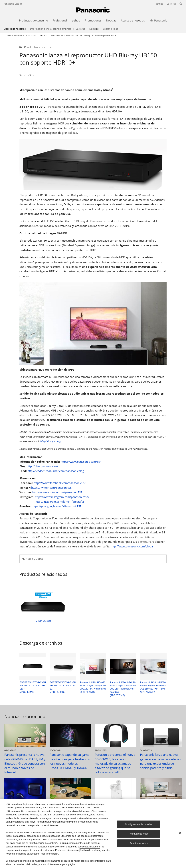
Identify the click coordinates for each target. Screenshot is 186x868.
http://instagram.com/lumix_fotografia (60, 502)
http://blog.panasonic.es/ (42, 466)
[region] (93, 833)
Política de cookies (90, 850)
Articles (43, 36)
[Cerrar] (180, 833)
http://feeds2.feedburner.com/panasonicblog (56, 471)
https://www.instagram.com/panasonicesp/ (62, 497)
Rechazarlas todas (139, 834)
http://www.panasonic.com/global (132, 546)
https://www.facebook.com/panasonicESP (60, 483)
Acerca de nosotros (15, 29)
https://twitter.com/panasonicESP (52, 488)
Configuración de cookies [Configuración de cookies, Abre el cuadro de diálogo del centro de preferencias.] (139, 824)
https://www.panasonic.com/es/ (81, 462)
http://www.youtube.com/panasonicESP (57, 492)
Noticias (32, 36)
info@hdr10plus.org (50, 441)
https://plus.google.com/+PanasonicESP (57, 506)
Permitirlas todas (139, 843)
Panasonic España (13, 4)
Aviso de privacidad (16, 854)
